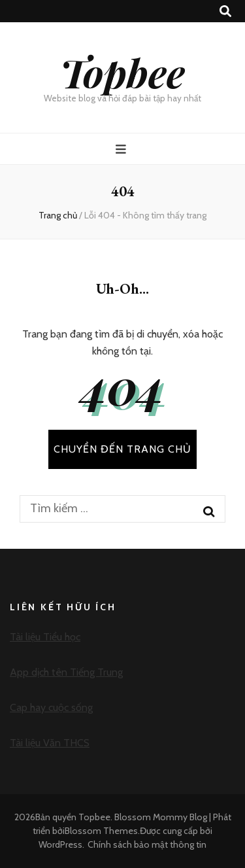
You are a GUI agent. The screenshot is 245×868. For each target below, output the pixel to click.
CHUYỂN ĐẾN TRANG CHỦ (122, 449)
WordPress (60, 844)
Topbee (122, 72)
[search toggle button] (225, 11)
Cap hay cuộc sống (51, 707)
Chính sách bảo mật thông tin (147, 844)
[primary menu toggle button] (122, 149)
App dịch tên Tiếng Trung (66, 672)
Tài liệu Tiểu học (45, 637)
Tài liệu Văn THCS (50, 743)
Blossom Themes (101, 831)
